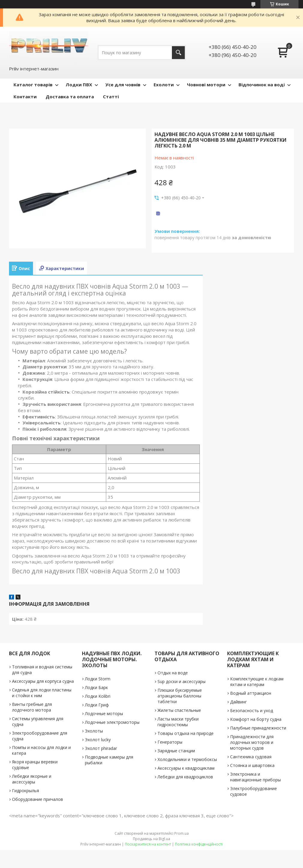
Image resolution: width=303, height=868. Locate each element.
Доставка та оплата (70, 97)
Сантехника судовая (251, 757)
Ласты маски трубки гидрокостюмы (178, 722)
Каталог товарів (33, 85)
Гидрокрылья (25, 791)
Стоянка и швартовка (252, 765)
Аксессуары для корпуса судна (43, 681)
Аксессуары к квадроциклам (186, 768)
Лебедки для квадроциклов (185, 777)
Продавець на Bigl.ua (151, 839)
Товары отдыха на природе (186, 733)
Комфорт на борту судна (256, 719)
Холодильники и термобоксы (187, 759)
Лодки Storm (98, 679)
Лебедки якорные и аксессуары (32, 779)
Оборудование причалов (37, 799)
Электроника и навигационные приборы (255, 777)
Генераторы (170, 742)
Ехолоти (164, 85)
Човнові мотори (206, 85)
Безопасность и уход (252, 710)
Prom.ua (181, 833)
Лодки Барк (96, 687)
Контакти (25, 97)
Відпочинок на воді (262, 85)
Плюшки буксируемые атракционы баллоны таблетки (180, 696)
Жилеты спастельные (179, 710)
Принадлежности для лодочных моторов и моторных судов (252, 742)
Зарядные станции (176, 751)
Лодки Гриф (97, 705)
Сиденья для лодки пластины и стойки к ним (42, 693)
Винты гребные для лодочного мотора (32, 707)
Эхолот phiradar (101, 748)
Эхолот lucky (98, 740)
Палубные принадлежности (258, 728)
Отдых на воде (173, 673)
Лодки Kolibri (98, 696)
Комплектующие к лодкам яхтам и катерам (257, 682)
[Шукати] (178, 53)
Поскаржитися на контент (148, 844)
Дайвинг (238, 702)
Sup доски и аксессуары (181, 681)
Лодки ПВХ (79, 85)
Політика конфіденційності (199, 844)
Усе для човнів (123, 85)
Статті (111, 97)
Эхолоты (94, 731)
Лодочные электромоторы (112, 722)
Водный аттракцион (251, 693)
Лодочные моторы (104, 713)
